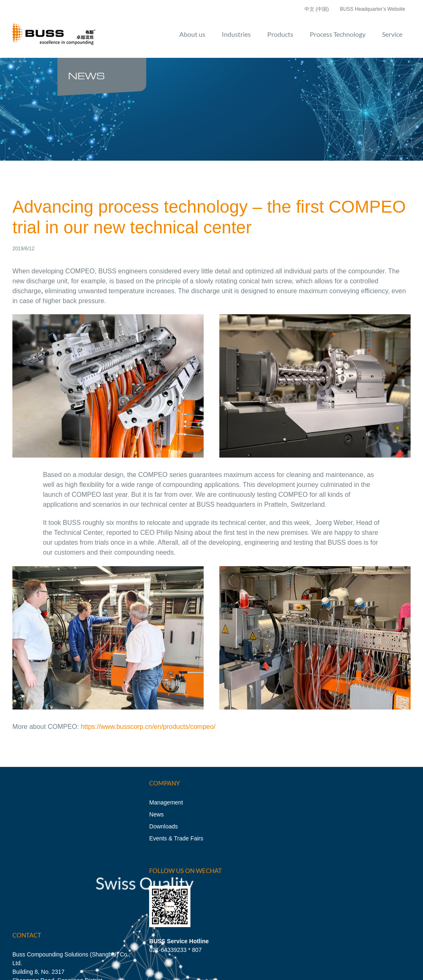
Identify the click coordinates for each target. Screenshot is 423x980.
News (156, 814)
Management (166, 802)
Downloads (163, 826)
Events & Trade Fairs (176, 838)
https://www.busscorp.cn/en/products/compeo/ (148, 727)
